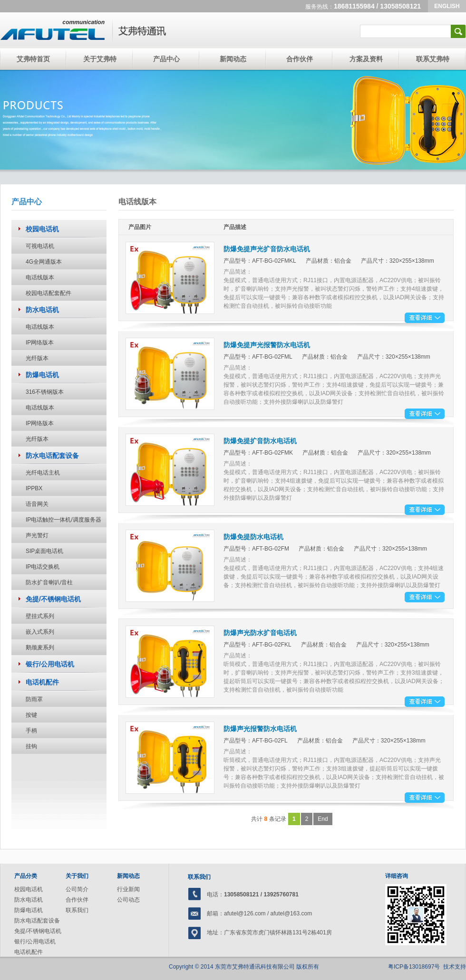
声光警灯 (37, 535)
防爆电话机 (29, 910)
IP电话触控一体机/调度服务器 (63, 520)
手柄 (31, 731)
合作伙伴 (300, 59)
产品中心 (166, 59)
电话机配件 (29, 952)
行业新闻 (128, 889)
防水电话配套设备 (37, 921)
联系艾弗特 (433, 59)
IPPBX (34, 488)
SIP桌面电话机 (44, 551)
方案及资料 (366, 59)
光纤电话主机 (43, 473)
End (323, 819)
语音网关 (37, 504)
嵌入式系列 (40, 632)
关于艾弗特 (100, 59)
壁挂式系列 (40, 616)
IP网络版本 (40, 343)
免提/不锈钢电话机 (38, 931)
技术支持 (455, 967)
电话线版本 (40, 277)
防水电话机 (29, 900)
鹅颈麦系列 (40, 647)
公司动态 (128, 900)
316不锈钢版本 (45, 392)
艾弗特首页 (33, 59)
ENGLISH (447, 6)
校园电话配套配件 (49, 293)
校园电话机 (29, 889)
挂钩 (31, 746)
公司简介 (77, 889)
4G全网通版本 (44, 262)
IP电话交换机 (43, 567)
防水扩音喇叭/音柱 (49, 582)
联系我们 (77, 910)
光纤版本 (37, 358)
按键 (31, 715)
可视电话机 (40, 246)
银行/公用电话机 (35, 942)
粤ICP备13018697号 (414, 967)
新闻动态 (233, 59)
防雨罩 (34, 699)
